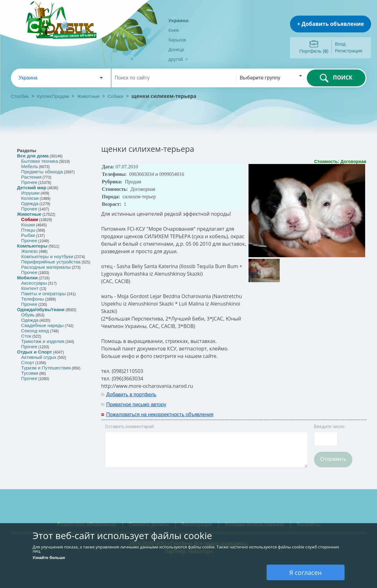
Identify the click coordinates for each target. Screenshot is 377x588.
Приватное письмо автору (136, 405)
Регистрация (349, 51)
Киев (174, 30)
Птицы (28, 230)
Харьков (177, 40)
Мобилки (27, 278)
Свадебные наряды (43, 325)
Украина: (179, 20)
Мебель (30, 166)
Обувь (28, 315)
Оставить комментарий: (130, 427)
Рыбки (28, 235)
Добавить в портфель (131, 395)
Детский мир (32, 188)
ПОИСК (336, 78)
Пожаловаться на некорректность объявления (160, 414)
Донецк (176, 49)
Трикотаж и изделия (43, 341)
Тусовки (30, 373)
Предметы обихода (42, 172)
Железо (29, 251)
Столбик (20, 96)
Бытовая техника (40, 161)
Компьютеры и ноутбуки (47, 256)
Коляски (30, 198)
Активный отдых (39, 357)
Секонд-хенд (35, 331)
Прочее (29, 182)
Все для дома (33, 156)
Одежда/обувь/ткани (41, 309)
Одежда (30, 203)
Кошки (28, 225)
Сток (26, 336)
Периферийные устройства (51, 262)
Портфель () (314, 51)
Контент (30, 288)
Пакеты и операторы (43, 294)
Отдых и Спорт (35, 352)
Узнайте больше (49, 558)
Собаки (116, 96)
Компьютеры (32, 246)
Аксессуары (34, 283)
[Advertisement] (285, 399)
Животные (88, 96)
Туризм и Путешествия (46, 368)
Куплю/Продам (53, 96)
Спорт (28, 362)
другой (178, 59)
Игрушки (30, 193)
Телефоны (33, 299)
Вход (340, 44)
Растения (31, 177)
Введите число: (330, 427)
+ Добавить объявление (331, 24)
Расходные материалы (46, 267)
